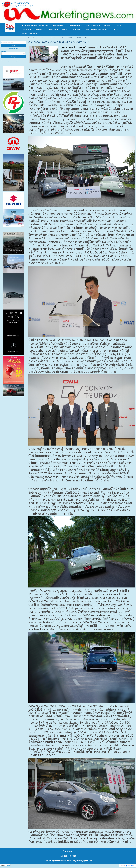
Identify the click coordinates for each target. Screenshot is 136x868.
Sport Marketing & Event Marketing (57, 38)
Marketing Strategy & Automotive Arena (38, 38)
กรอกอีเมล (4, 51)
